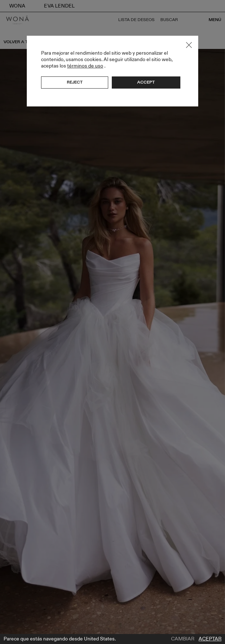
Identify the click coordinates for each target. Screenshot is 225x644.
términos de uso (85, 66)
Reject (75, 82)
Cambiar (183, 639)
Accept (146, 82)
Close (189, 45)
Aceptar (210, 639)
